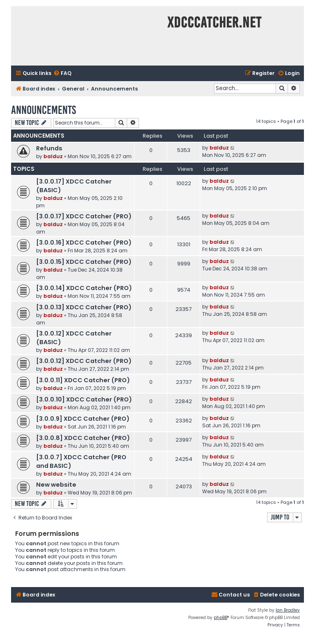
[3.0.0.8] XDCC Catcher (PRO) (83, 438)
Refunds (49, 148)
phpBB (220, 618)
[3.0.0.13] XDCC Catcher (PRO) (84, 307)
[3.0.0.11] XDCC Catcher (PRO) (83, 380)
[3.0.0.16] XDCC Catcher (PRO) (84, 243)
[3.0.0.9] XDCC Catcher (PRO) (83, 419)
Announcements (43, 110)
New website (56, 485)
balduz (53, 156)
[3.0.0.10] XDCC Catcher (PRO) (84, 399)
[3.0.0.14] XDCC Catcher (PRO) (84, 288)
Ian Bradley (288, 610)
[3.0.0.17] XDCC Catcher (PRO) (84, 216)
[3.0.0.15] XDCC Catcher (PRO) (84, 262)
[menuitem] (62, 74)
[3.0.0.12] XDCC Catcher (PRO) (84, 361)
